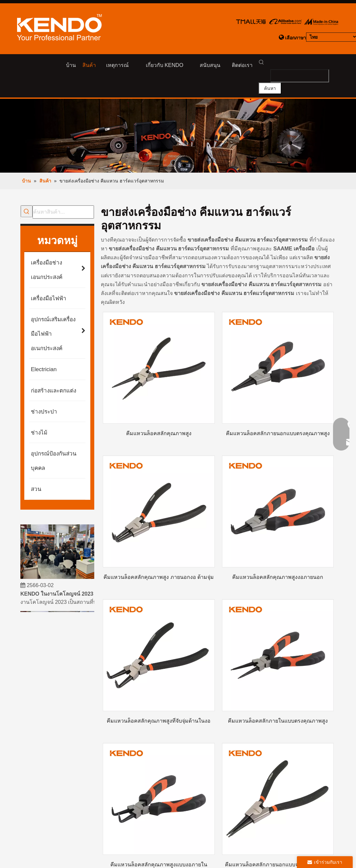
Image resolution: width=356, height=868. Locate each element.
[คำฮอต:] (328, 64)
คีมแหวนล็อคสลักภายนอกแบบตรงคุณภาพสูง (278, 417)
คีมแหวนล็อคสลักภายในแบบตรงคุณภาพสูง (278, 712)
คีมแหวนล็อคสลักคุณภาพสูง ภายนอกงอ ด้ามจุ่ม (159, 564)
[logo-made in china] (321, 21)
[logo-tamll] (251, 21)
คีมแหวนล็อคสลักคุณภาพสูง (159, 417)
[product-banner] (178, 113)
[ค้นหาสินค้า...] (63, 189)
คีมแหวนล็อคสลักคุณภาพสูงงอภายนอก (278, 564)
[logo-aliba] (286, 21)
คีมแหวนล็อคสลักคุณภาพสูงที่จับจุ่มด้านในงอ (159, 712)
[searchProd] (293, 64)
